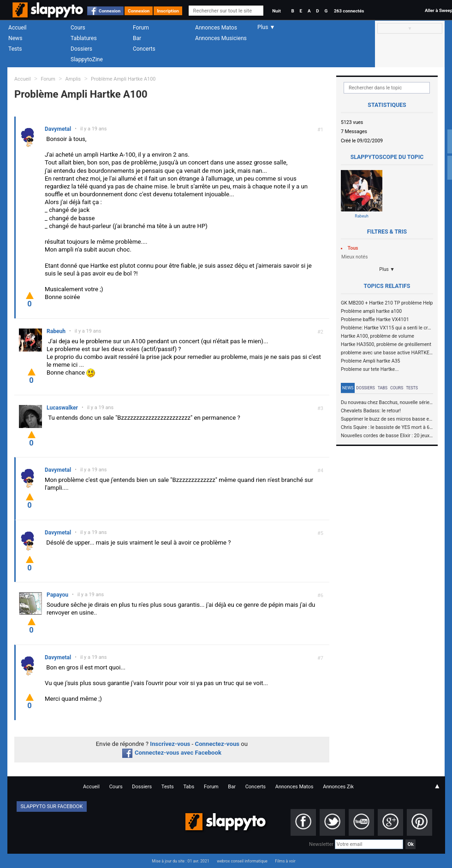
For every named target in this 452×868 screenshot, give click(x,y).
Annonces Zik (338, 787)
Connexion (110, 11)
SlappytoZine (87, 59)
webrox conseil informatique (242, 861)
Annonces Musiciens (221, 38)
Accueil (18, 28)
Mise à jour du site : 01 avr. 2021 (180, 861)
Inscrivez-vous (170, 744)
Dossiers (81, 49)
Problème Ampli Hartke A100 (123, 79)
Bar (137, 38)
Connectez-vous (217, 744)
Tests (15, 49)
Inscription (168, 11)
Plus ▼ (387, 269)
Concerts (144, 49)
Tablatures (84, 38)
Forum (141, 28)
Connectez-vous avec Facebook (172, 753)
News (15, 38)
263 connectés (349, 11)
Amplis (73, 79)
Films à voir (285, 861)
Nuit (276, 11)
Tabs (383, 388)
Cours (78, 28)
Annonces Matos (216, 28)
